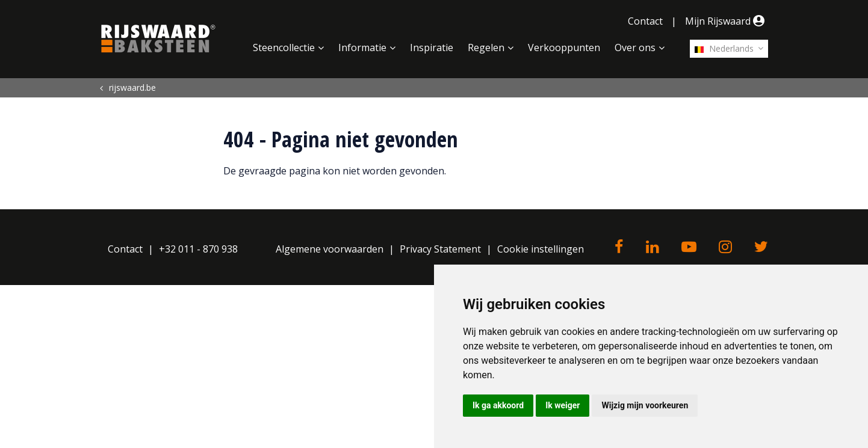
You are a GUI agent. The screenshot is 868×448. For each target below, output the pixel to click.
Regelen (486, 48)
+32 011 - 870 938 (198, 249)
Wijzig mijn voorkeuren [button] (645, 405)
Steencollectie (284, 48)
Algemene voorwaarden (330, 249)
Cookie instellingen (541, 249)
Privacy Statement (440, 249)
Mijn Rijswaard (727, 21)
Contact (645, 21)
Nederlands (724, 48)
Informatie (362, 48)
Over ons (635, 48)
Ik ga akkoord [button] (498, 405)
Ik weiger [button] (563, 405)
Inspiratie (432, 48)
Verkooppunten (564, 48)
